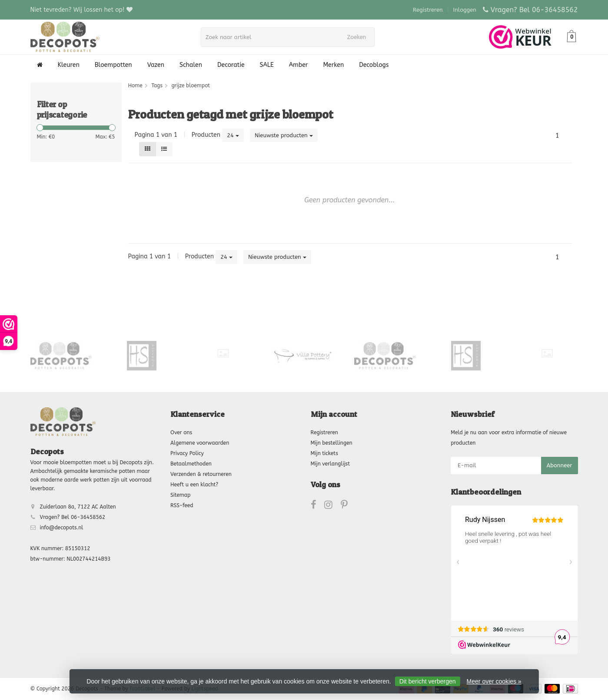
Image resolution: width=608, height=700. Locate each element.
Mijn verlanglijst (330, 464)
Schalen (191, 65)
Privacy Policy (187, 453)
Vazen (156, 65)
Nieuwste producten (284, 135)
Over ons (181, 433)
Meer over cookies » (494, 681)
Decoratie (231, 65)
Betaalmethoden (191, 464)
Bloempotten (113, 65)
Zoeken (359, 37)
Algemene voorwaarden (200, 443)
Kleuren (69, 65)
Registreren (428, 10)
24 (233, 135)
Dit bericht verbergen (428, 681)
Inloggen (465, 10)
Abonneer (560, 465)
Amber (299, 65)
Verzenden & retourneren (201, 474)
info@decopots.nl (62, 528)
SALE (267, 65)
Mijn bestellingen (332, 443)
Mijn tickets (324, 453)
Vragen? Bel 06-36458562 (534, 10)
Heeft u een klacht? (194, 485)
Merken (333, 65)
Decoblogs (374, 65)
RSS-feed (182, 505)
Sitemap (180, 495)
